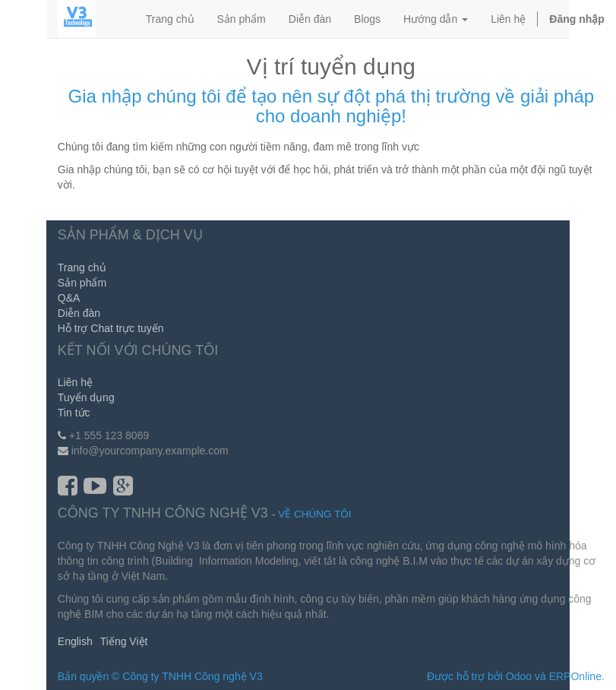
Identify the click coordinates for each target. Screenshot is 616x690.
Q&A (69, 298)
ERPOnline (575, 676)
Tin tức (74, 413)
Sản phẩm (82, 283)
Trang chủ (82, 267)
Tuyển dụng (86, 397)
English (75, 641)
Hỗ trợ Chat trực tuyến (111, 328)
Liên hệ (75, 382)
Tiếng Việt (124, 641)
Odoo (519, 676)
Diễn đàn (79, 313)
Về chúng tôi (314, 514)
